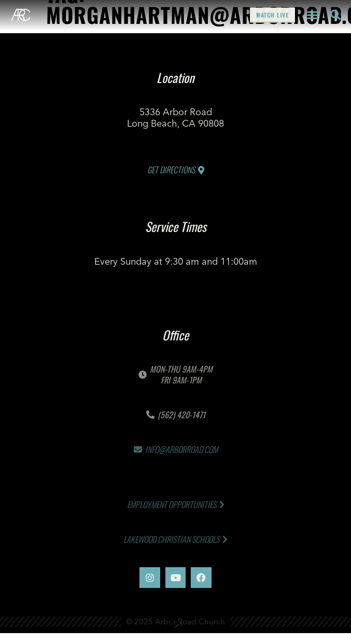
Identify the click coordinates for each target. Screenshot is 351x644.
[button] (313, 13)
